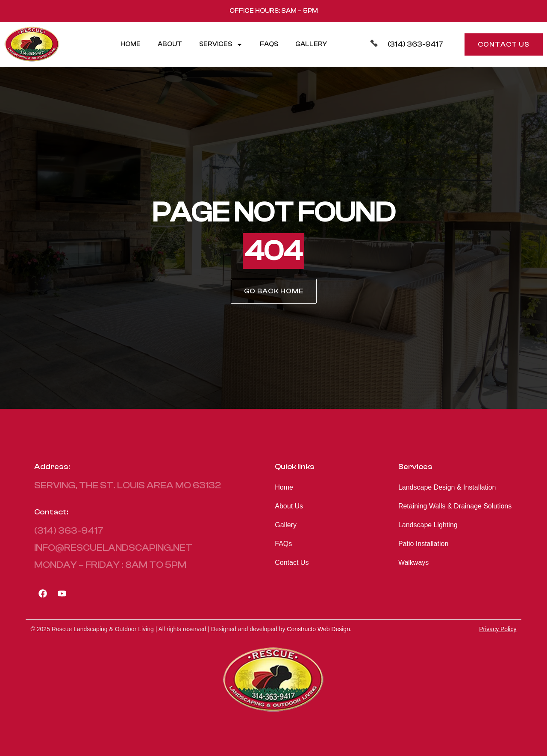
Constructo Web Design (318, 629)
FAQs (269, 44)
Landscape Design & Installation (447, 487)
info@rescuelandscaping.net (113, 548)
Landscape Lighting (428, 525)
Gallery (311, 44)
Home (131, 44)
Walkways (413, 563)
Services (221, 45)
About (170, 44)
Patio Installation (423, 544)
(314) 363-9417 (415, 44)
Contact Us (292, 563)
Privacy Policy (498, 629)
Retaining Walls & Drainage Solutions (455, 506)
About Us (289, 506)
